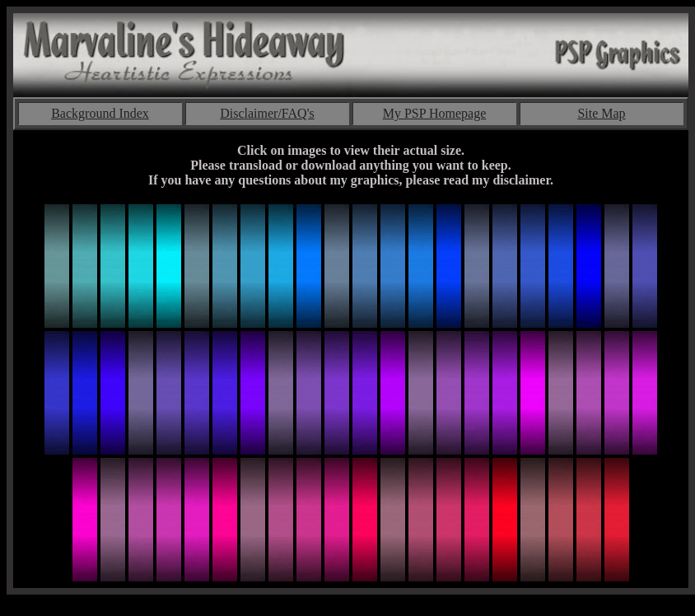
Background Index (100, 113)
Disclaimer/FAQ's (267, 113)
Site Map (601, 113)
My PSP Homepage (435, 113)
